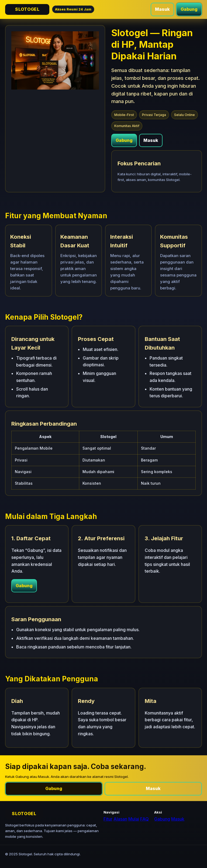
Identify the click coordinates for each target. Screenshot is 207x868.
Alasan (120, 819)
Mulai (134, 819)
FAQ (144, 819)
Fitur (108, 819)
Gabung (189, 9)
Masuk (162, 9)
